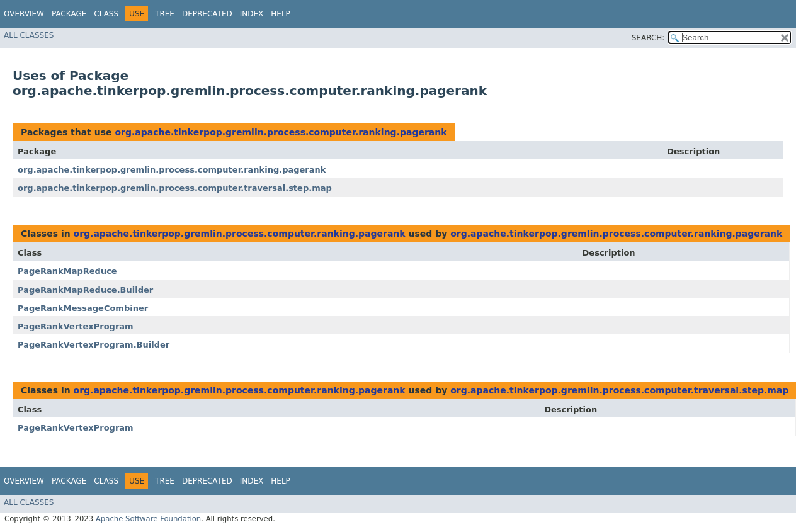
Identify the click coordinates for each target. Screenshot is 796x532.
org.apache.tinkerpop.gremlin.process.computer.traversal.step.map (175, 188)
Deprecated (207, 14)
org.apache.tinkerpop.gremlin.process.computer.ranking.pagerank (281, 132)
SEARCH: (648, 38)
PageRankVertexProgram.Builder (94, 345)
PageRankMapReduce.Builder (85, 290)
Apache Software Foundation (148, 519)
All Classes (29, 35)
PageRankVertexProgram (76, 326)
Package (69, 14)
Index (252, 14)
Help (281, 14)
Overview (24, 14)
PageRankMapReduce (67, 271)
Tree (165, 14)
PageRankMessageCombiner (83, 308)
